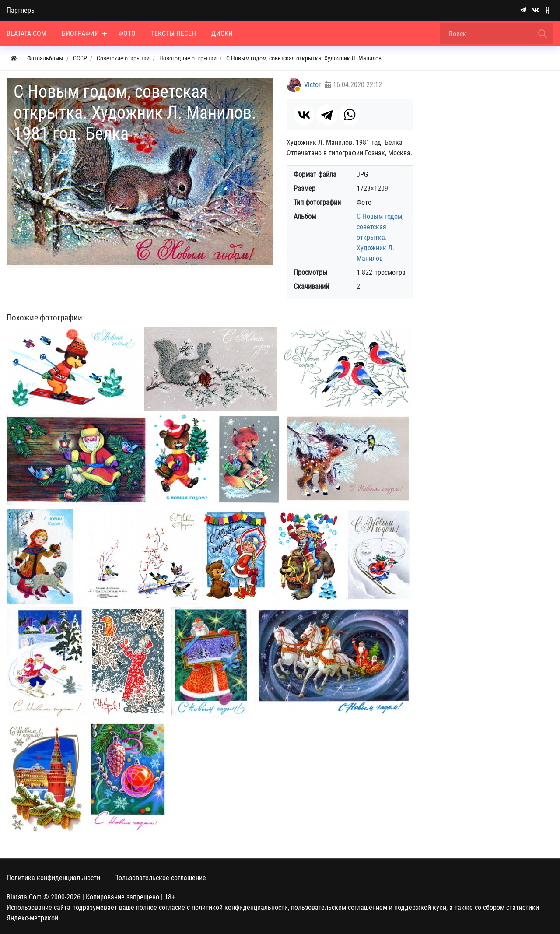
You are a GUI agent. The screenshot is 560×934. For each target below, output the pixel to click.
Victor (312, 85)
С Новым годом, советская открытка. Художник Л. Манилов (380, 237)
